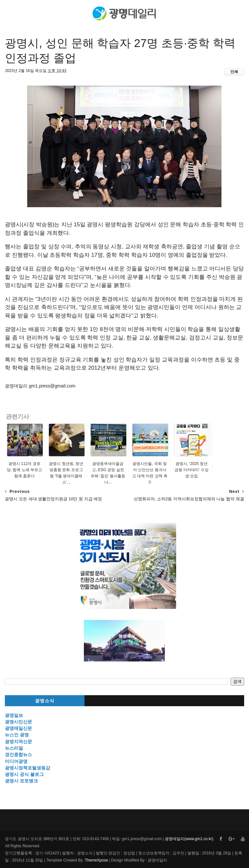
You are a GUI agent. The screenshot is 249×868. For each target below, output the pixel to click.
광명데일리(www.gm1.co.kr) (189, 839)
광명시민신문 (18, 722)
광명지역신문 (18, 742)
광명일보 (14, 715)
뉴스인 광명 (17, 735)
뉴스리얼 (14, 748)
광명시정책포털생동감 (28, 768)
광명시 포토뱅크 (21, 781)
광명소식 (45, 701)
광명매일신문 (18, 728)
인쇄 (234, 72)
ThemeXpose (96, 860)
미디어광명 (16, 761)
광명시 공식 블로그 (24, 774)
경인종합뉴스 (18, 755)
